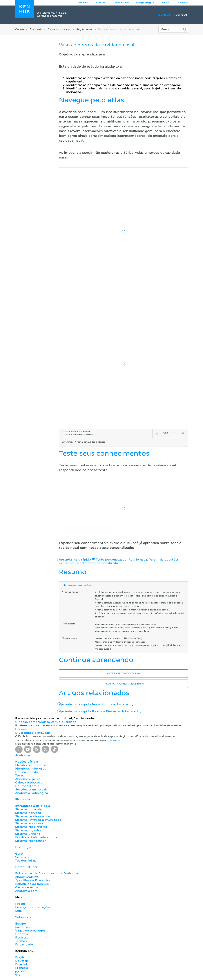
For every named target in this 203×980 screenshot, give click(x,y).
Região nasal (85, 29)
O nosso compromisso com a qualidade (46, 722)
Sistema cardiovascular (33, 816)
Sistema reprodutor (31, 841)
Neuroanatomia (27, 786)
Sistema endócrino (30, 823)
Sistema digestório (30, 830)
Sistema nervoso (28, 813)
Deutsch (22, 961)
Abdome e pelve (28, 779)
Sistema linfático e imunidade (38, 820)
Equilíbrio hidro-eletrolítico (37, 837)
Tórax (19, 776)
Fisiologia (22, 799)
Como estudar (121, 3)
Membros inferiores (31, 769)
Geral (19, 854)
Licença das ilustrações (33, 907)
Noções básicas (27, 762)
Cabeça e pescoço (59, 29)
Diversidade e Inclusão (33, 733)
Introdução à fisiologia (33, 806)
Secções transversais (31, 790)
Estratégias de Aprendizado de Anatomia (47, 873)
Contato (22, 934)
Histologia (23, 847)
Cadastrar (182, 3)
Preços (20, 904)
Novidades (83, 3)
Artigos (181, 15)
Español (21, 964)
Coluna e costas (27, 772)
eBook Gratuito (27, 877)
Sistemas (22, 857)
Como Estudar (26, 867)
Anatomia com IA (28, 891)
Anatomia (36, 29)
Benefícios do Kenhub (32, 884)
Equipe (21, 924)
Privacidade (24, 945)
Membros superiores (31, 765)
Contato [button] (101, 3)
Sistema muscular (29, 809)
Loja (18, 911)
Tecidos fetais (26, 861)
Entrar (166, 3)
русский (20, 971)
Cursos (165, 15)
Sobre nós (23, 917)
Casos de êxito (27, 887)
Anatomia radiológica (31, 793)
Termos (21, 941)
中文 (18, 975)
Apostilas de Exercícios (33, 880)
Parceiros (22, 927)
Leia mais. (22, 729)
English (21, 957)
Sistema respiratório (31, 827)
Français (22, 968)
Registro (22, 938)
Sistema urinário (28, 834)
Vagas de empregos (30, 931)
